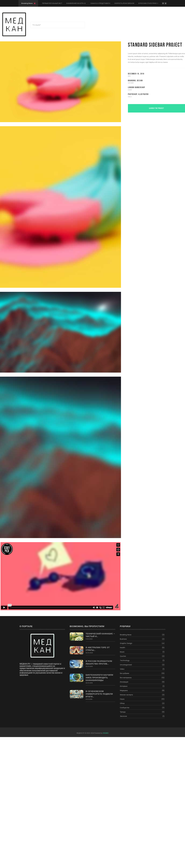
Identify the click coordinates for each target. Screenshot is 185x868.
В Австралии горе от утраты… (98, 649)
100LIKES (106, 733)
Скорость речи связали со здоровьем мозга (133, 3)
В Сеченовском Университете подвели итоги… (99, 694)
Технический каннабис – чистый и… (100, 635)
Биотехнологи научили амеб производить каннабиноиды (99, 678)
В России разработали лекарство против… (99, 663)
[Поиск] (58, 25)
